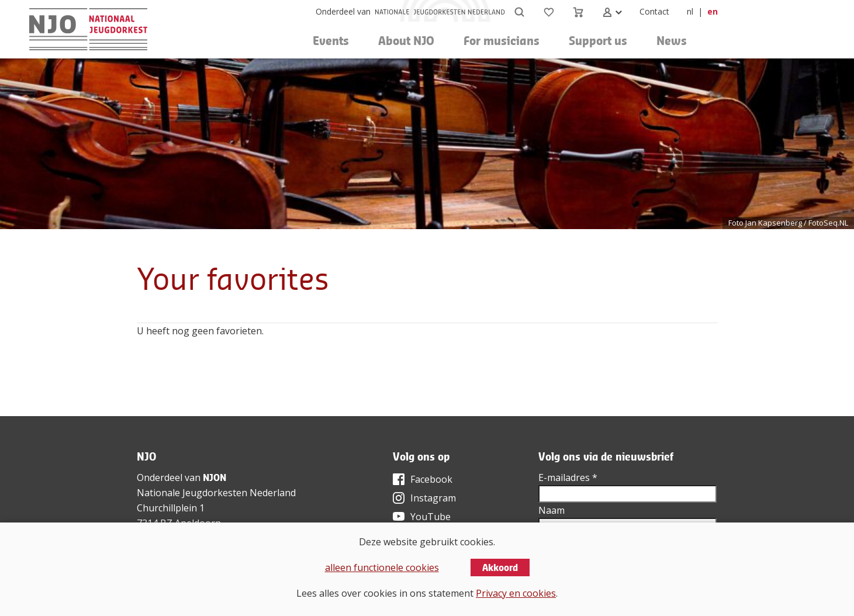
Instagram (433, 498)
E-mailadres (568, 477)
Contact (654, 11)
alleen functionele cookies (382, 567)
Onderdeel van (343, 11)
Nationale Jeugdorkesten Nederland (216, 493)
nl (690, 11)
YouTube (431, 517)
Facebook (431, 479)
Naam (552, 510)
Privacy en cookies (516, 593)
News (672, 41)
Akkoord (500, 567)
